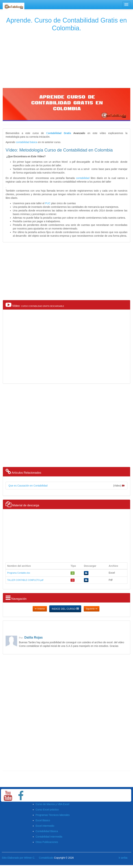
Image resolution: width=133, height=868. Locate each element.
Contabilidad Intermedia (49, 837)
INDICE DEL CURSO (65, 609)
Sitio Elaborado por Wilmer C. (18, 858)
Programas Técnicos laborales (53, 815)
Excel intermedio (45, 826)
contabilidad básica (27, 142)
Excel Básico (43, 820)
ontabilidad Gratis (60, 133)
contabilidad (83, 178)
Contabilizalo (46, 858)
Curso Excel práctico (47, 810)
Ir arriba (123, 858)
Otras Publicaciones (47, 842)
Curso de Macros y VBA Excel (52, 804)
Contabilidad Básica (47, 831)
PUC (48, 203)
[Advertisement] (66, 59)
